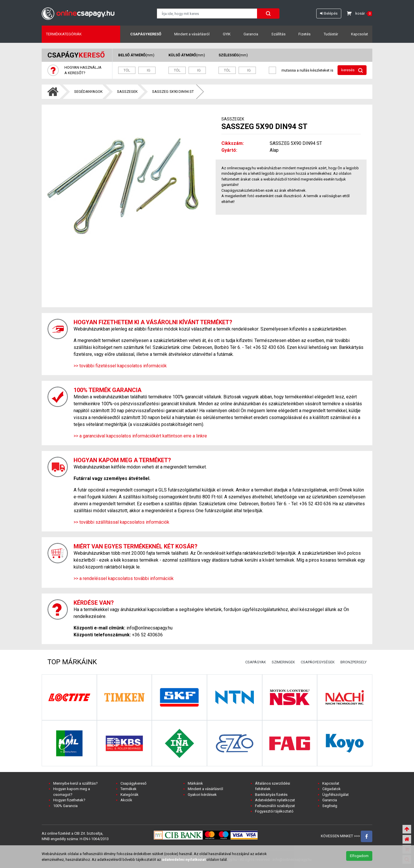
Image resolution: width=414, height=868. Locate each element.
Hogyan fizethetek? (69, 800)
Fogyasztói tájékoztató (274, 811)
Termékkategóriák (64, 34)
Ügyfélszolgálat (336, 795)
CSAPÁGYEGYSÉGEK (318, 662)
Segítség (330, 806)
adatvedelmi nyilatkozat (184, 860)
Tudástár (331, 34)
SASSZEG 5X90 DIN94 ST (173, 92)
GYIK (227, 34)
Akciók (126, 800)
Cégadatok (331, 789)
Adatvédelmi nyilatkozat (275, 800)
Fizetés (304, 34)
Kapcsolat (360, 34)
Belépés (329, 13)
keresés (352, 70)
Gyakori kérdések (202, 795)
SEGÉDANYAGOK (88, 92)
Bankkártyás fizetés (271, 795)
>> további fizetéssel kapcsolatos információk (120, 366)
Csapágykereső (146, 34)
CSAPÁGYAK (256, 662)
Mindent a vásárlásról (192, 34)
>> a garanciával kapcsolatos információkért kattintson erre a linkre (140, 436)
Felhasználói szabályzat (275, 806)
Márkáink (195, 783)
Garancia (251, 34)
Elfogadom (359, 856)
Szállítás (278, 34)
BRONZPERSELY (353, 662)
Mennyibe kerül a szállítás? (75, 783)
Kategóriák (130, 795)
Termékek (129, 789)
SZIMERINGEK (283, 662)
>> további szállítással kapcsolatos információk (121, 522)
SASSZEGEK (127, 92)
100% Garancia (65, 806)
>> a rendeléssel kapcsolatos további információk (124, 578)
